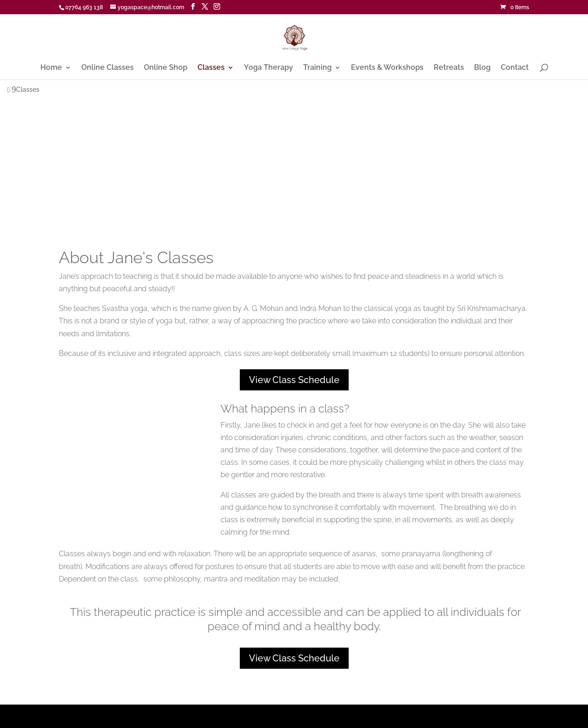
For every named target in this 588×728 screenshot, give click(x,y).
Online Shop (166, 68)
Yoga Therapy (269, 68)
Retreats (449, 68)
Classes (211, 68)
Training (317, 68)
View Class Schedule (294, 380)
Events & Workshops (387, 68)
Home (51, 68)
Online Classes (107, 68)
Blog (482, 68)
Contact (515, 68)
